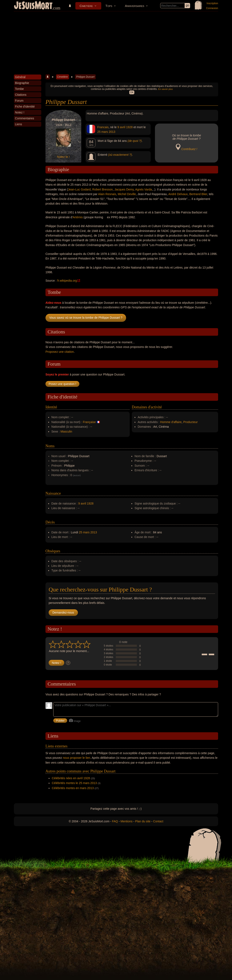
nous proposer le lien (77, 758)
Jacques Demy (124, 189)
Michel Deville (127, 194)
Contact (158, 821)
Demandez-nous (63, 612)
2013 (112, 132)
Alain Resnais (107, 194)
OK (132, 92)
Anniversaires (135, 6)
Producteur (190, 422)
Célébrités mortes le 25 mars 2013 (74, 783)
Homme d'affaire (171, 422)
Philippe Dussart (85, 77)
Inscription (212, 3)
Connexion (212, 8)
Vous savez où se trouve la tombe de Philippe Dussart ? (86, 318)
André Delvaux (178, 194)
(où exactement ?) (120, 155)
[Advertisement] (116, 43)
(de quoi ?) (135, 141)
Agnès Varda (144, 189)
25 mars (103, 132)
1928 (129, 127)
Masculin (66, 431)
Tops (109, 6)
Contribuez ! (189, 149)
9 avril (121, 127)
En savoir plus (165, 89)
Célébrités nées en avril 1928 (71, 778)
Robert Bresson (102, 189)
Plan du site (143, 821)
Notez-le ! (63, 157)
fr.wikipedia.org (67, 281)
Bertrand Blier (198, 194)
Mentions (126, 821)
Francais (103, 127)
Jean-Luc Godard (79, 189)
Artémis (78, 217)
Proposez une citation (60, 352)
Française (89, 422)
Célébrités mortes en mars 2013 (73, 788)
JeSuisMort (33, 6)
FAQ (115, 821)
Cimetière (86, 6)
